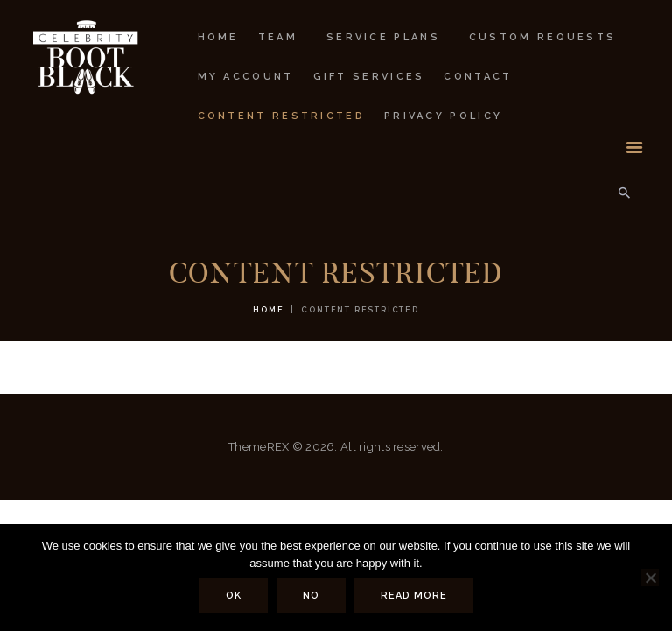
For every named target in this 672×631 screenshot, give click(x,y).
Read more (414, 596)
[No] (650, 578)
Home (268, 310)
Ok (234, 596)
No (311, 596)
